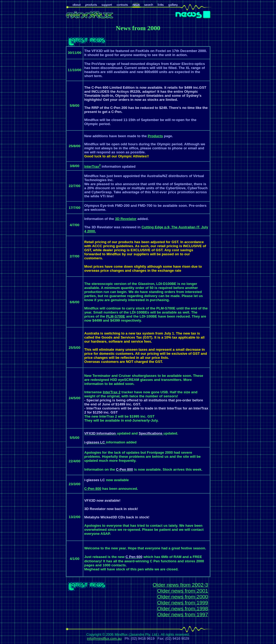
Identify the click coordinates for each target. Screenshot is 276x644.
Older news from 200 (177, 585)
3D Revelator (126, 219)
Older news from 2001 (183, 591)
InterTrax (93, 166)
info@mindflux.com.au (104, 638)
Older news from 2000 (183, 597)
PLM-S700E (115, 316)
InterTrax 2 (112, 392)
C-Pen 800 (93, 489)
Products (155, 136)
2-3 (204, 585)
